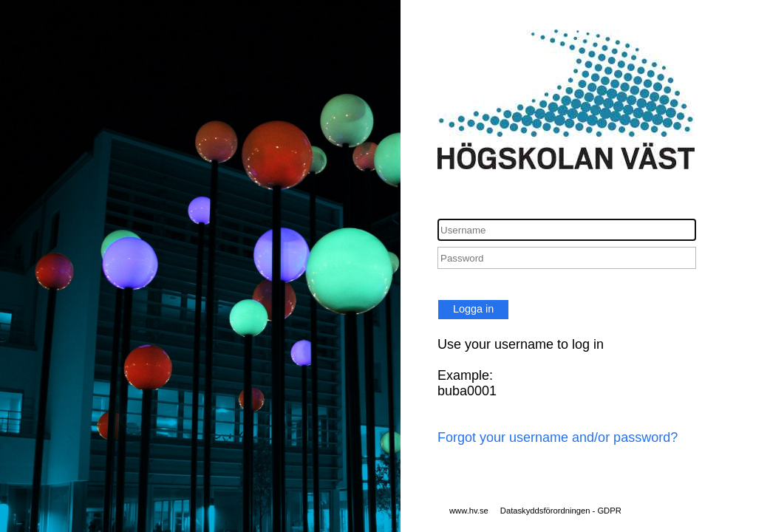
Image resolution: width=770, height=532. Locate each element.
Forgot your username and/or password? (558, 437)
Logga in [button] (473, 309)
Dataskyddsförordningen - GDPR (561, 511)
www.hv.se (469, 511)
